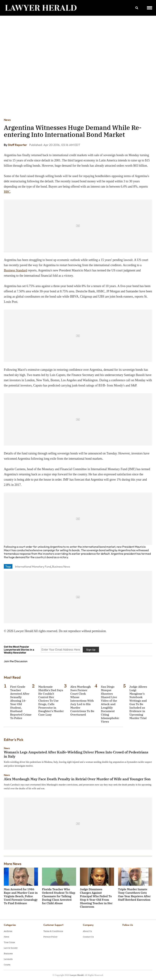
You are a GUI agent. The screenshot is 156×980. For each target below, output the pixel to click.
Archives (8, 931)
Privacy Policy (50, 937)
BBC (7, 192)
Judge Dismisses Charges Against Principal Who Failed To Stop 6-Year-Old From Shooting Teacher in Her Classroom (96, 898)
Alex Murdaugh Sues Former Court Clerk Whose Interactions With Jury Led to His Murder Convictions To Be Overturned (82, 701)
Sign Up (91, 650)
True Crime (9, 942)
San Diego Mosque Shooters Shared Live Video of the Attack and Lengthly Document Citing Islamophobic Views (110, 704)
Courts (7, 965)
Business (8, 953)
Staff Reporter (18, 145)
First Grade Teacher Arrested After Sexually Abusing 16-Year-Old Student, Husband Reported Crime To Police (21, 702)
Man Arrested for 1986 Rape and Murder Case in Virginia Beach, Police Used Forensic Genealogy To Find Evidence (21, 896)
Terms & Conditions (53, 931)
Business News (61, 567)
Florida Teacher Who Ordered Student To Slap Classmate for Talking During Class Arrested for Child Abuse (59, 896)
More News (13, 864)
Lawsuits (8, 959)
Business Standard (15, 270)
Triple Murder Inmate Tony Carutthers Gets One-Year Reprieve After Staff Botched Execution (134, 894)
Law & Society (11, 948)
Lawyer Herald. (77, 975)
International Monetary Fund (33, 567)
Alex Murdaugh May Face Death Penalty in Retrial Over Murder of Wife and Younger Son (77, 779)
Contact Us (88, 937)
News (7, 120)
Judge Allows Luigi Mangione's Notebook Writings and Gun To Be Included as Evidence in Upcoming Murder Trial (138, 702)
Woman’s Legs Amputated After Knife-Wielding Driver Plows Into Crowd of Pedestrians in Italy (76, 754)
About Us (87, 931)
